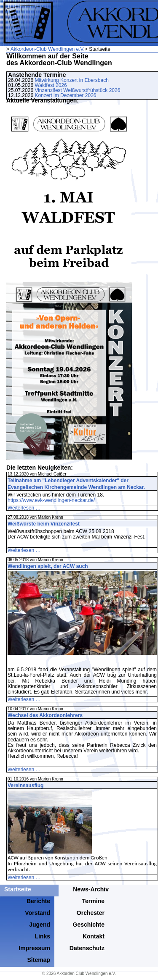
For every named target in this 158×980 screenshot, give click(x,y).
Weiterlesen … (24, 508)
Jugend (40, 925)
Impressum (34, 948)
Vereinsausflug (25, 786)
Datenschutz (87, 948)
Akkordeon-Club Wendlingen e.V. (48, 49)
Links (42, 936)
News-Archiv (91, 889)
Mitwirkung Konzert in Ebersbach (71, 80)
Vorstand (37, 913)
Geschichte (89, 925)
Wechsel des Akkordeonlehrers (45, 715)
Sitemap (39, 960)
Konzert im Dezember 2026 (65, 95)
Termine (93, 901)
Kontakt (94, 936)
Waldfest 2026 (51, 85)
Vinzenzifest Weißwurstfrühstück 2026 (77, 90)
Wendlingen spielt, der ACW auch (48, 566)
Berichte (38, 901)
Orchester (91, 913)
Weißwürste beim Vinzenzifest (44, 524)
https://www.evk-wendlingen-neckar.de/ (51, 500)
